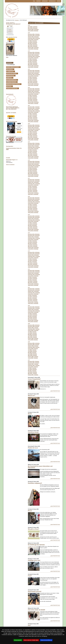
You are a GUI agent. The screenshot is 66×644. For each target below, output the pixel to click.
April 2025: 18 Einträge (33, 45)
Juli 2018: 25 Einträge (32, 168)
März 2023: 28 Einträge (33, 83)
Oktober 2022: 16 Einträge (33, 91)
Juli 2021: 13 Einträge (32, 114)
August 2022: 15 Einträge (33, 94)
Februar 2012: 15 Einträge (33, 284)
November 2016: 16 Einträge (34, 199)
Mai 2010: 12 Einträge (32, 316)
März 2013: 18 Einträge (33, 264)
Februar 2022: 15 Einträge (33, 102)
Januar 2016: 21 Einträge (33, 212)
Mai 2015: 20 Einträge (32, 225)
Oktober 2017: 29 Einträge (33, 182)
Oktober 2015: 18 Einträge (33, 219)
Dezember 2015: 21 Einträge (34, 216)
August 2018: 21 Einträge (33, 167)
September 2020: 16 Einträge (34, 129)
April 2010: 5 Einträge (32, 318)
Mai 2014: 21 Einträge (32, 243)
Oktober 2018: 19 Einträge (33, 164)
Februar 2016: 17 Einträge (33, 211)
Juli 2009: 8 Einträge (32, 332)
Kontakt (39, 1)
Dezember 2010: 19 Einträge (34, 307)
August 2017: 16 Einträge (33, 185)
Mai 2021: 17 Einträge (32, 116)
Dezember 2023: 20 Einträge (34, 71)
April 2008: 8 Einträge (32, 354)
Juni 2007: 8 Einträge (32, 369)
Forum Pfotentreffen (12, 88)
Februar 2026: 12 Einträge (33, 29)
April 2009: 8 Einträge (32, 336)
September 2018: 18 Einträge (34, 165)
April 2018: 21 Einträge (33, 172)
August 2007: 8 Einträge (33, 367)
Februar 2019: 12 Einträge (33, 157)
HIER (7, 149)
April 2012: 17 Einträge (33, 281)
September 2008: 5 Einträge (34, 347)
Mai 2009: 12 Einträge (32, 334)
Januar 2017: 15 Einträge (33, 194)
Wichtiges (9, 86)
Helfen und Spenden (11, 74)
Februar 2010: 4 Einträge (33, 320)
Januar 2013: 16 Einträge (33, 267)
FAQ (34, 1)
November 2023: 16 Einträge (34, 72)
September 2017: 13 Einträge (34, 184)
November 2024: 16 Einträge (34, 54)
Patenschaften (10, 76)
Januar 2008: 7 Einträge (33, 358)
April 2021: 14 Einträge (33, 118)
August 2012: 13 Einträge (33, 276)
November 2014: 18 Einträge (34, 235)
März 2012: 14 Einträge (33, 283)
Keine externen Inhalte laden (31, 640)
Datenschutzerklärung (46, 640)
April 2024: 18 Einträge (33, 63)
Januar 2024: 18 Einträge (33, 67)
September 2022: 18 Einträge (34, 93)
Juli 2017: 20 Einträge (32, 186)
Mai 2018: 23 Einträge (32, 171)
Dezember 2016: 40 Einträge (34, 198)
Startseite (17, 20)
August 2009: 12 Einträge (33, 330)
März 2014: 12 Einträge (33, 246)
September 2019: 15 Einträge (34, 147)
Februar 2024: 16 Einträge (33, 66)
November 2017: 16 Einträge (34, 181)
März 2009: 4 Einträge (32, 337)
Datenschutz (52, 1)
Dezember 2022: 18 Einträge (34, 89)
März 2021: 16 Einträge (33, 119)
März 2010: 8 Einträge (32, 319)
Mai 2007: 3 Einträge (32, 371)
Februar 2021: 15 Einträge (33, 120)
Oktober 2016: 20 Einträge (33, 200)
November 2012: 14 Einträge (34, 272)
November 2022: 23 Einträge (34, 90)
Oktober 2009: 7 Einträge (33, 328)
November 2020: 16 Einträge (34, 126)
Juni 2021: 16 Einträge (33, 115)
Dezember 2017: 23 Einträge (34, 180)
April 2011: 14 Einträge (33, 299)
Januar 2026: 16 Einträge (33, 31)
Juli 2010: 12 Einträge (32, 314)
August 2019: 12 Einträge (33, 149)
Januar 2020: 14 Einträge (33, 140)
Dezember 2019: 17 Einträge (34, 143)
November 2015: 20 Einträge (34, 217)
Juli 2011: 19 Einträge (32, 295)
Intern (59, 1)
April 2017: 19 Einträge (33, 190)
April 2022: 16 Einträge (33, 99)
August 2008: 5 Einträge (33, 349)
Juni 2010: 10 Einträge (33, 315)
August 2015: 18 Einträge (33, 221)
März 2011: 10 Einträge (33, 301)
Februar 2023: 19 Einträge (33, 84)
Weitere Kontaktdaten (10, 164)
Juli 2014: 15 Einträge (32, 241)
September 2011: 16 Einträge (34, 293)
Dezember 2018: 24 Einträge (34, 161)
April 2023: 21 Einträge (33, 81)
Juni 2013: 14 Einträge (33, 260)
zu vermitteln (10, 71)
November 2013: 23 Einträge (34, 254)
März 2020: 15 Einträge (33, 137)
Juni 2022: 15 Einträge (33, 97)
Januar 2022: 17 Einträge (33, 103)
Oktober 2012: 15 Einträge (33, 273)
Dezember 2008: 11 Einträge (34, 343)
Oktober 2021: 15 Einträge (33, 110)
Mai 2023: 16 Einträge (32, 80)
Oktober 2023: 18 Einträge (33, 73)
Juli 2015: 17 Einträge (32, 223)
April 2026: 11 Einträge (33, 27)
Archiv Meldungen (11, 65)
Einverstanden (18, 640)
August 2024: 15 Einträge (33, 58)
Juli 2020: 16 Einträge (32, 132)
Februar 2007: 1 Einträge (33, 375)
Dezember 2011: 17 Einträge (34, 289)
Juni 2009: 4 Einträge (32, 333)
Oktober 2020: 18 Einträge (33, 128)
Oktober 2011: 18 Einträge (33, 291)
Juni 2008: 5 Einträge (32, 351)
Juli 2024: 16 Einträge (32, 59)
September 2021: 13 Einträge (34, 111)
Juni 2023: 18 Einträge (33, 79)
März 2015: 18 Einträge (33, 228)
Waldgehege (10, 69)
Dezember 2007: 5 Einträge (33, 361)
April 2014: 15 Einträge (33, 245)
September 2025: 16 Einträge (34, 38)
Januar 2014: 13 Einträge (33, 249)
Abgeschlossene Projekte (13, 84)
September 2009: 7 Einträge (34, 329)
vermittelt (9, 78)
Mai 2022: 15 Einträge (32, 98)
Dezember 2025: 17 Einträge (34, 34)
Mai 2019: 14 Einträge (32, 153)
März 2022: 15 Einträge (33, 101)
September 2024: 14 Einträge (34, 56)
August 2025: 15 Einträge (33, 40)
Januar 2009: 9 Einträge (33, 340)
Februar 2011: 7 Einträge (33, 302)
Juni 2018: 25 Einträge (33, 169)
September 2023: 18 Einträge (34, 75)
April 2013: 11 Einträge (33, 263)
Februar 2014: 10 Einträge (33, 248)
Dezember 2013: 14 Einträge (34, 252)
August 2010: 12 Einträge (33, 312)
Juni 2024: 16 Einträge (33, 60)
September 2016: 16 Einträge (34, 202)
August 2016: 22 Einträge (33, 203)
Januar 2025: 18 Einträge (33, 49)
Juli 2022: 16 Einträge (32, 95)
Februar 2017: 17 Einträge (33, 193)
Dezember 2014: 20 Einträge (34, 234)
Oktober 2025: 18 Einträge (33, 37)
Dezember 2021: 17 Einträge (34, 107)
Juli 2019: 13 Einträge (32, 150)
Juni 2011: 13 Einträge (33, 297)
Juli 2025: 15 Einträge (32, 41)
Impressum (45, 1)
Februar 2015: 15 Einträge (33, 229)
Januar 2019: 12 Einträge (33, 158)
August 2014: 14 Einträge (33, 239)
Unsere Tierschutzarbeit (13, 67)
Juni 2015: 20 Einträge (33, 224)
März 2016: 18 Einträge (33, 210)
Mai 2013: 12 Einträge (32, 262)
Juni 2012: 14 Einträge (33, 279)
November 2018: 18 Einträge (34, 163)
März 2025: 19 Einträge (33, 46)
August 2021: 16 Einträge (33, 112)
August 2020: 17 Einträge (33, 130)
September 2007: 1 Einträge (34, 365)
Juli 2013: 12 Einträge (32, 259)
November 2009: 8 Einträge (34, 326)
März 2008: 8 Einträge (32, 355)
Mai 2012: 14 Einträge (32, 280)
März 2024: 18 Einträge (33, 64)
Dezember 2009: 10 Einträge (34, 325)
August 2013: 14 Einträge (33, 258)
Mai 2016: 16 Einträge (32, 207)
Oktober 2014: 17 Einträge (33, 237)
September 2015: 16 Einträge (34, 220)
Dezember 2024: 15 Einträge (34, 52)
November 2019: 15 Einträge (34, 145)
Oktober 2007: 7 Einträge (33, 364)
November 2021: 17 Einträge (34, 108)
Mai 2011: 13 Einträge (32, 298)
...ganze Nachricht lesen (55, 391)
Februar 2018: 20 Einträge (33, 175)
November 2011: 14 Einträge (34, 290)
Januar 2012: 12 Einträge (33, 285)
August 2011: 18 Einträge (33, 294)
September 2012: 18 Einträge (34, 275)
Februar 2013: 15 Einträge (33, 266)
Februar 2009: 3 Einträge (33, 338)
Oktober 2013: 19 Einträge (33, 255)
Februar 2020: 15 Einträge (33, 138)
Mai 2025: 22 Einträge (32, 44)
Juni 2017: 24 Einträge (33, 188)
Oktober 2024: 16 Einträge (33, 55)
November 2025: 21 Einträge (34, 35)
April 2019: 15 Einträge (33, 154)
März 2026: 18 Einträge (33, 28)
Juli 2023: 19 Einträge (32, 77)
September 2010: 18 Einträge (34, 311)
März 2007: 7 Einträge (32, 373)
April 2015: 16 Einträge (33, 227)
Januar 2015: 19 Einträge (33, 231)
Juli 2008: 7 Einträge (32, 350)
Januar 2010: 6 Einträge (33, 322)
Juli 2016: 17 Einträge (32, 204)
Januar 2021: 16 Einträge (33, 122)
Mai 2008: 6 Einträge (32, 353)
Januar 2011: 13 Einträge (33, 303)
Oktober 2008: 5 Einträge (33, 346)
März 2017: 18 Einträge (33, 192)
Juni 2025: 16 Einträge (33, 42)
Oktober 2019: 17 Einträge (33, 146)
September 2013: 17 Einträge (34, 256)
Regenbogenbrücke (11, 80)
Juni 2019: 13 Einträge (33, 151)
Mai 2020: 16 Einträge (32, 134)
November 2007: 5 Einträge (34, 363)
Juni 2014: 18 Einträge (33, 242)
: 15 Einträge (33, 48)
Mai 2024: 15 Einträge (32, 62)
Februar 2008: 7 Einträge (33, 357)
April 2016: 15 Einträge (33, 208)
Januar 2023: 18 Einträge (33, 85)
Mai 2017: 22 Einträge (32, 189)
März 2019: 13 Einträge (33, 155)
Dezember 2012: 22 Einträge (34, 270)
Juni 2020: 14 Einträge (33, 133)
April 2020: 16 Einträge (33, 136)
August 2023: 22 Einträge (33, 76)
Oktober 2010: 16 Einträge (33, 310)
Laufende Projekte (11, 82)
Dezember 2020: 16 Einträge (34, 125)
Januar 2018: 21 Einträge (33, 176)
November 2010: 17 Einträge (34, 308)
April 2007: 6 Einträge (32, 372)
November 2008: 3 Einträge (34, 345)
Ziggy (7, 57)
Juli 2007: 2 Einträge (32, 368)
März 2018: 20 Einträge (33, 173)
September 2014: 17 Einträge (34, 238)
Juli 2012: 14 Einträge (32, 277)
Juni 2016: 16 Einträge (33, 206)
